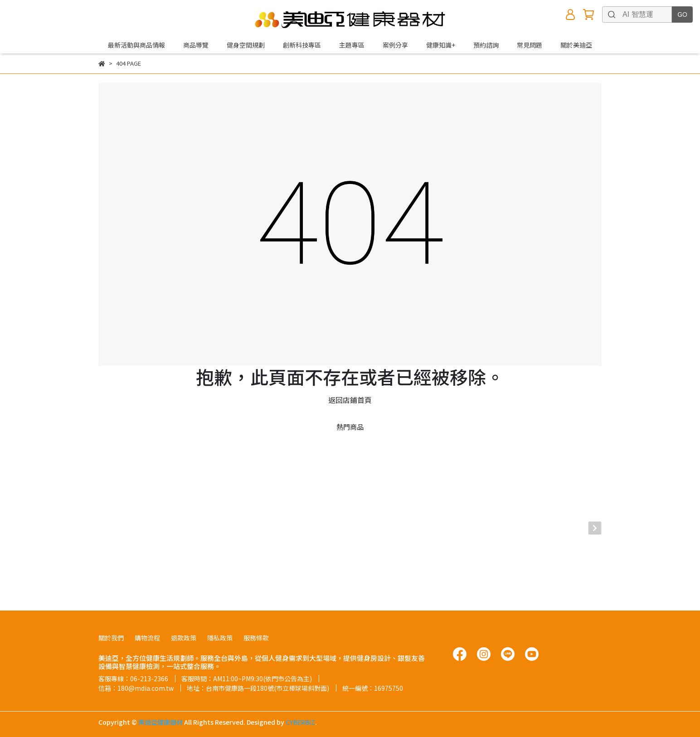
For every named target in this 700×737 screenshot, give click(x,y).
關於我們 (111, 630)
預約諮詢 (486, 45)
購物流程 (147, 630)
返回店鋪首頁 (350, 400)
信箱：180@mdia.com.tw (136, 680)
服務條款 (256, 630)
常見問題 (530, 45)
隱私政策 (220, 630)
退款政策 (184, 630)
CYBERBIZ (300, 714)
